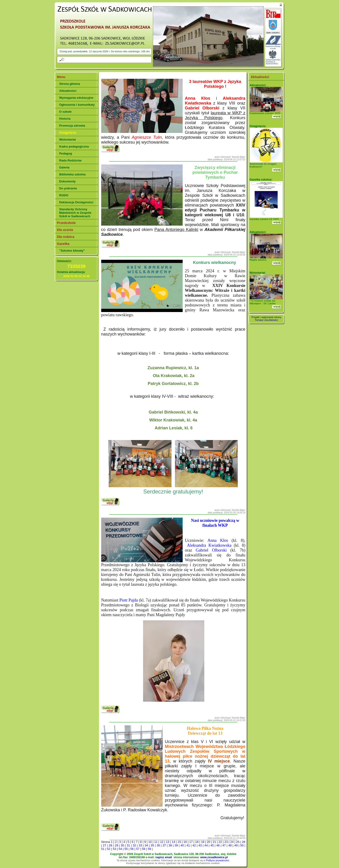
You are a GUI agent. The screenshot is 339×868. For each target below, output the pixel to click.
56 (132, 849)
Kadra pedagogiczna (74, 146)
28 (110, 845)
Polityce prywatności (218, 860)
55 (126, 849)
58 (144, 849)
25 (238, 842)
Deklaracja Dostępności (76, 202)
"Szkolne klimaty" (72, 251)
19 (203, 842)
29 (116, 845)
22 (220, 842)
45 (212, 845)
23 (226, 842)
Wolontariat (68, 140)
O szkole (65, 112)
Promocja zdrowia (72, 126)
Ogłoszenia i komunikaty (77, 105)
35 (152, 845)
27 (104, 845)
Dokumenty (68, 181)
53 (114, 849)
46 (218, 845)
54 (120, 849)
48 (230, 845)
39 (176, 845)
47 (224, 845)
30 (122, 845)
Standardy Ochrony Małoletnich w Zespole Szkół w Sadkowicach (75, 213)
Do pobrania (68, 188)
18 (197, 842)
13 (168, 842)
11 (156, 842)
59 (149, 849)
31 (128, 845)
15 (179, 842)
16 (185, 842)
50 (242, 845)
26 (244, 842)
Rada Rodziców (70, 160)
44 (206, 845)
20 (208, 842)
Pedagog (66, 153)
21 (214, 842)
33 (140, 845)
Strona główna (70, 84)
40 (182, 845)
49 (236, 845)
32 (134, 845)
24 (232, 842)
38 (170, 845)
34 (146, 845)
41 (188, 845)
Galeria (64, 167)
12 (162, 842)
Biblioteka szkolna (72, 174)
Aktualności (68, 91)
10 (150, 842)
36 (158, 845)
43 (200, 845)
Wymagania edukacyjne (76, 98)
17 (191, 842)
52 (109, 849)
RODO (64, 195)
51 (103, 849)
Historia (65, 119)
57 (138, 849)
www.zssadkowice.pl (214, 857)
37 (164, 845)
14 (173, 842)
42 (194, 845)
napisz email (164, 857)
